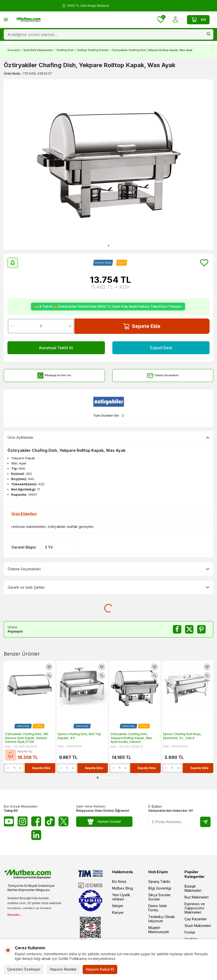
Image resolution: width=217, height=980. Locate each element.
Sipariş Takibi (159, 881)
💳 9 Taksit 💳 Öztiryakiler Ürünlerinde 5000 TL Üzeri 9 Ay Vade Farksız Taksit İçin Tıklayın (108, 306)
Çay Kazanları (196, 919)
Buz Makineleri (197, 897)
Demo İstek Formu (158, 908)
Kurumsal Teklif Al (56, 348)
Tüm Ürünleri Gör (108, 416)
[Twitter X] (63, 821)
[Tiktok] (50, 821)
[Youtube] (9, 821)
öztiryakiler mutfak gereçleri (71, 527)
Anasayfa (14, 50)
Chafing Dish (65, 50)
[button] (108, 245)
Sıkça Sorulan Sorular (159, 897)
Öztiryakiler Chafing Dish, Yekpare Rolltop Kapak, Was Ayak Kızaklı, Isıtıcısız (131, 738)
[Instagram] (23, 821)
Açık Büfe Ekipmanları (38, 50)
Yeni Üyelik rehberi (121, 897)
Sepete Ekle (142, 326)
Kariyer (118, 912)
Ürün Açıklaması (108, 437)
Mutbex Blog (123, 888)
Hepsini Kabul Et (100, 969)
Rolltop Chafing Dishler (93, 50)
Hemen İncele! (104, 822)
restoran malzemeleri (29, 527)
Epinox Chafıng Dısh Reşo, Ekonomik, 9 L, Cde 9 (182, 736)
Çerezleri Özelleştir (24, 969)
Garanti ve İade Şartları (108, 587)
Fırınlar (190, 932)
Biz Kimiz (119, 881)
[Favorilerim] (161, 20)
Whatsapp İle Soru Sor (54, 376)
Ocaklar (191, 939)
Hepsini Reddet (63, 969)
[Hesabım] (175, 20)
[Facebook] (36, 821)
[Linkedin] (36, 835)
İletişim (118, 906)
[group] (108, 165)
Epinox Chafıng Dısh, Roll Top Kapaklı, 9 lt (79, 736)
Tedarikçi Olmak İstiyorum (162, 919)
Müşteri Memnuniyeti (159, 930)
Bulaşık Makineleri (193, 888)
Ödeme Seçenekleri (163, 376)
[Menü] (6, 19)
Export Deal (161, 348)
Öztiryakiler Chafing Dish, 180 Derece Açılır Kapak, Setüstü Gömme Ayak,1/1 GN (27, 738)
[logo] (28, 20)
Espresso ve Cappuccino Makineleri (195, 908)
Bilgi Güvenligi (160, 888)
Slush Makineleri (198, 926)
